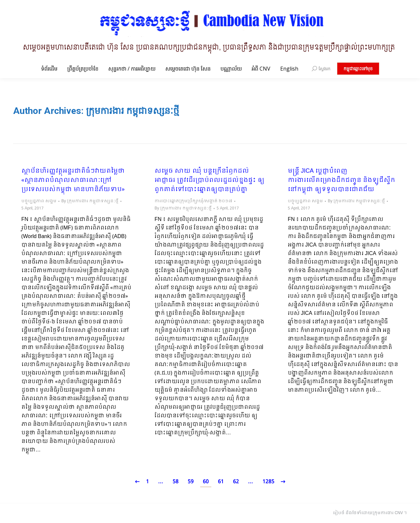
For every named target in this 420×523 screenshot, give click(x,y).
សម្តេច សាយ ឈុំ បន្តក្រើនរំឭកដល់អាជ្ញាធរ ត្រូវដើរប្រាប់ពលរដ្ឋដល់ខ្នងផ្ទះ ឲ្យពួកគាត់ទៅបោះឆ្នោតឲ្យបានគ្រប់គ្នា (210, 181)
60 (206, 482)
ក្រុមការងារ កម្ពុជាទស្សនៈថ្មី (133, 111)
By (90, 201)
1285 (268, 482)
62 (236, 482)
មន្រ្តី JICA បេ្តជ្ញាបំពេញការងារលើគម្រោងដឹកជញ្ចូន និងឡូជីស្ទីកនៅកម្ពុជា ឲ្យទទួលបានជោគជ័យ (341, 181)
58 (176, 482)
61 (221, 482)
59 (191, 482)
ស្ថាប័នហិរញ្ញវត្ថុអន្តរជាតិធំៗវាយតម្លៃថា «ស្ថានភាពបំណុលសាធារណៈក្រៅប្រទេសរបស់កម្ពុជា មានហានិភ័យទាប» (73, 181)
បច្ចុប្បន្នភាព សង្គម (39, 201)
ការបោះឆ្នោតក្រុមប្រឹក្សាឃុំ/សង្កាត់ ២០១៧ (193, 201)
